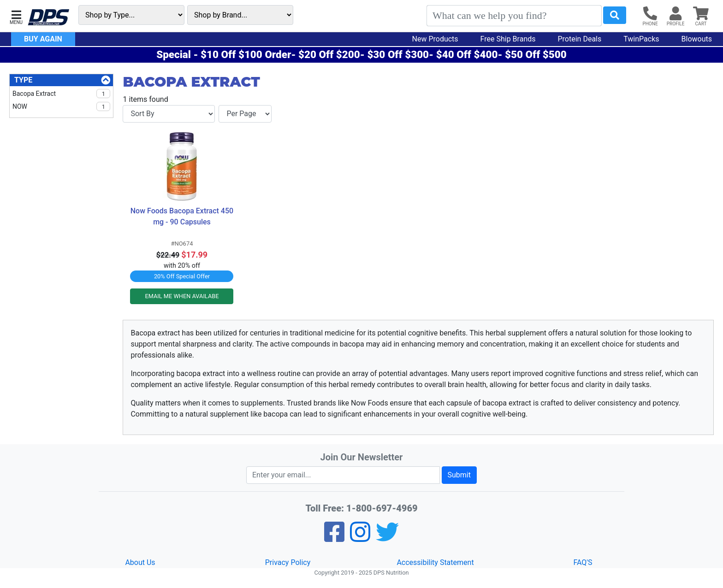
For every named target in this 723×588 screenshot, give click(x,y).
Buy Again (43, 39)
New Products (435, 39)
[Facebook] (334, 538)
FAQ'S (583, 562)
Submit (459, 475)
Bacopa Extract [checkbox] (61, 94)
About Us (140, 562)
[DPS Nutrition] (48, 18)
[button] (16, 16)
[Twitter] (387, 538)
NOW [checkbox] (61, 106)
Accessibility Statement (435, 562)
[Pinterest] (360, 538)
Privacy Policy (288, 562)
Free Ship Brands (508, 39)
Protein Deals (580, 39)
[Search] (514, 16)
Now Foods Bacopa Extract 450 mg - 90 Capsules (182, 216)
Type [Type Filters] (23, 80)
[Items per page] (245, 114)
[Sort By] (169, 114)
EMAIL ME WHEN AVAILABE (182, 296)
